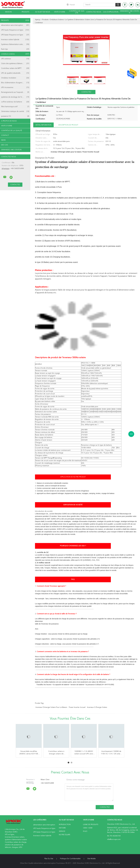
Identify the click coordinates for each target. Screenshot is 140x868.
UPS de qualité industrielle (15, 73)
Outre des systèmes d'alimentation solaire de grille (16, 64)
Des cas (5, 145)
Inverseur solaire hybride (15, 40)
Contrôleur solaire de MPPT (15, 68)
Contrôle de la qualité (12, 131)
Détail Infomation (43, 125)
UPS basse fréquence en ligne (15, 35)
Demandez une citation (130, 12)
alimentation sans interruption (15, 25)
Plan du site (49, 859)
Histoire (62, 828)
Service (62, 831)
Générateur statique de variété (15, 111)
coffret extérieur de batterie (15, 102)
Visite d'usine (60, 12)
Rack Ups (15, 49)
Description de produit (68, 125)
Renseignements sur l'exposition (15, 92)
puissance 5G (15, 116)
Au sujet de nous (43, 12)
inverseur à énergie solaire (97, 707)
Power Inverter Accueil (77, 707)
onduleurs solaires (15, 54)
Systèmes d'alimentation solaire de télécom (16, 44)
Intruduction (65, 825)
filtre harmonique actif (15, 107)
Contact (5, 135)
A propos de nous (9, 121)
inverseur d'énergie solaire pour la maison (51, 707)
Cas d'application (111, 12)
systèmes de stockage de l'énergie (15, 97)
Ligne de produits (91, 825)
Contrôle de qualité (77, 12)
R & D (85, 831)
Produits (25, 12)
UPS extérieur (15, 59)
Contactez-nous (94, 12)
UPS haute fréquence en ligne (15, 30)
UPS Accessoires (15, 87)
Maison (8, 12)
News (3, 140)
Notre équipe (65, 835)
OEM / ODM (88, 828)
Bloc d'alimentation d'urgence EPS (15, 83)
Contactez (86, 92)
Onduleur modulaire (15, 78)
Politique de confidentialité (70, 859)
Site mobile (92, 859)
